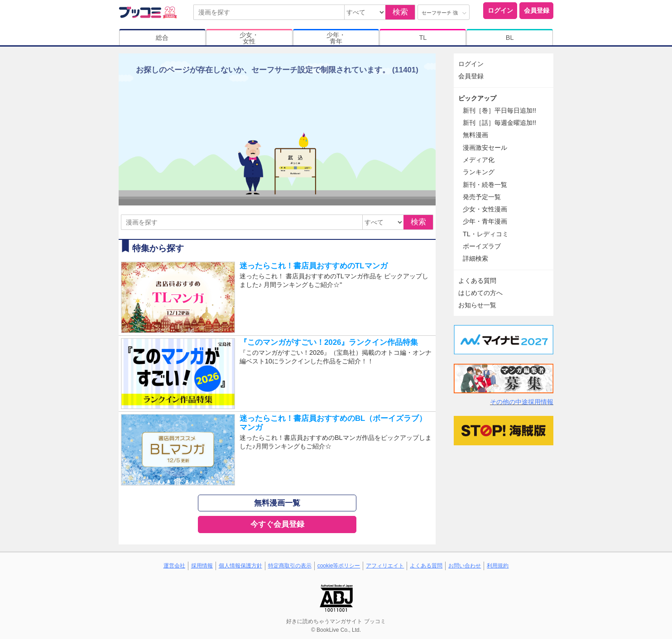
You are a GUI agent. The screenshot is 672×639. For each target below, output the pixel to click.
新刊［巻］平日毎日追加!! (499, 110)
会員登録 (537, 10)
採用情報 (202, 566)
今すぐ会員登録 (277, 524)
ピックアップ (477, 98)
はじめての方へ (480, 293)
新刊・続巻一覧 (485, 185)
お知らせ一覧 (477, 305)
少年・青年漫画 (485, 221)
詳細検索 (475, 258)
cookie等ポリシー (339, 566)
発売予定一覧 (482, 197)
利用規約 (498, 566)
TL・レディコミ (486, 234)
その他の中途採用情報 (522, 402)
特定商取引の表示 (290, 566)
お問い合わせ (465, 566)
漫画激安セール (485, 148)
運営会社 (174, 566)
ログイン (500, 10)
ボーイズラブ (482, 246)
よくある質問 (477, 281)
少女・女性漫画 (485, 209)
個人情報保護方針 (240, 566)
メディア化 (479, 160)
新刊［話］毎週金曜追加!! (499, 123)
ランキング (479, 172)
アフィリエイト (385, 566)
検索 (400, 12)
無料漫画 (475, 135)
